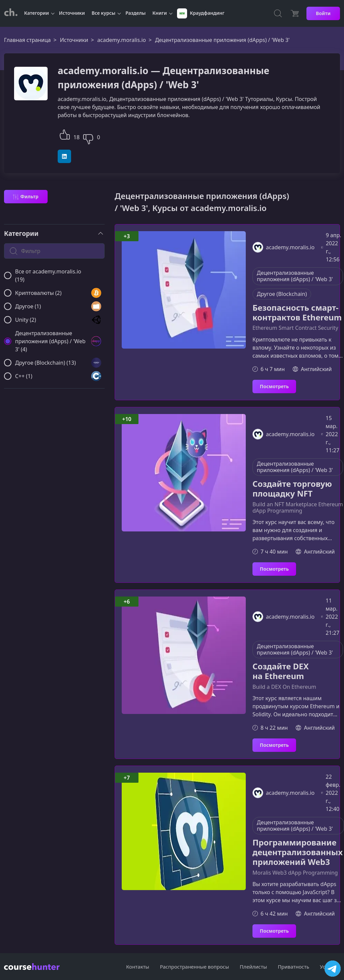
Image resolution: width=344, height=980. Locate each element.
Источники (72, 13)
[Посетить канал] (333, 969)
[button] (65, 134)
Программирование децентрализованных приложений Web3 (298, 852)
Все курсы (103, 13)
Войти (323, 13)
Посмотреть (274, 386)
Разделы (135, 13)
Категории (37, 13)
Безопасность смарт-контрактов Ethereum (297, 313)
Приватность (293, 967)
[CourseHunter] (11, 13)
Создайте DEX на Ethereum (281, 671)
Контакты (138, 967)
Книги (160, 13)
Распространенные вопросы (194, 967)
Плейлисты (253, 967)
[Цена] (295, 13)
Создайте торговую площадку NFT (292, 489)
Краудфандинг (201, 13)
